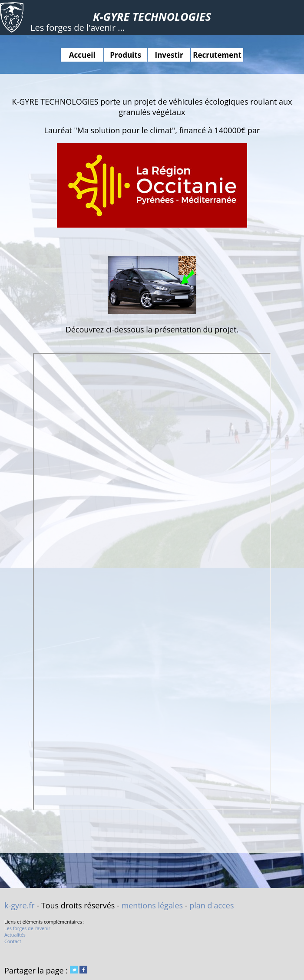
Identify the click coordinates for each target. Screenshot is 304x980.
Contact (13, 941)
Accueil (82, 55)
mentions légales (152, 905)
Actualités (15, 935)
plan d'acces (211, 905)
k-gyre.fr (20, 905)
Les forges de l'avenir (27, 928)
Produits (126, 55)
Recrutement (217, 55)
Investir (169, 55)
